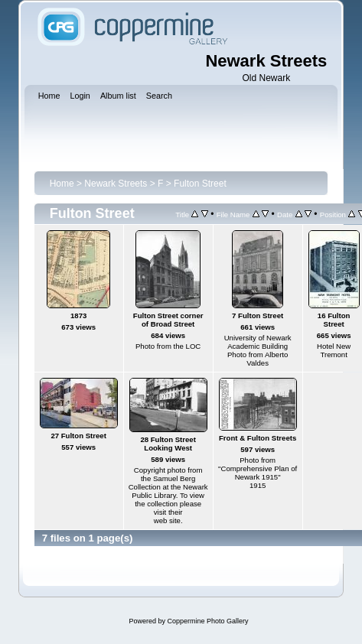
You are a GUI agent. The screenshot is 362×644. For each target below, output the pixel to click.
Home (62, 184)
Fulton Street (200, 184)
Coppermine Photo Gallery (207, 621)
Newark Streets (116, 184)
